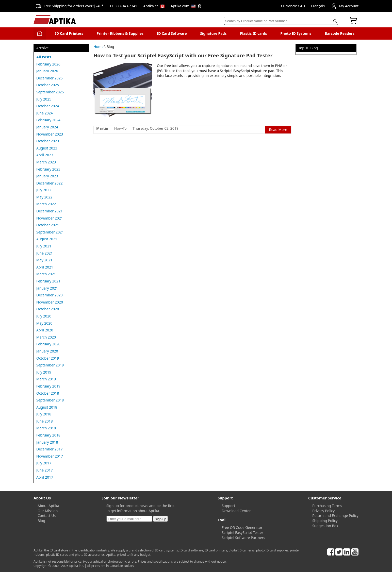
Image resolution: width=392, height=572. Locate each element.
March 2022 (46, 204)
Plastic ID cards (253, 33)
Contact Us (47, 516)
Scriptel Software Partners (243, 538)
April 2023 (45, 155)
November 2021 (50, 218)
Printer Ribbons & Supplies (120, 33)
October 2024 (48, 106)
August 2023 (47, 148)
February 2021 (48, 281)
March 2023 (46, 162)
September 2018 (50, 400)
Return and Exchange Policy (335, 516)
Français (318, 6)
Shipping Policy (325, 521)
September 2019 (50, 365)
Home (99, 47)
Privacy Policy (323, 511)
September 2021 (50, 232)
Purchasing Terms (327, 506)
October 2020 (48, 309)
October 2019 (48, 358)
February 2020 (48, 344)
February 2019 (48, 386)
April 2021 (45, 267)
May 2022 (44, 197)
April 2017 (45, 477)
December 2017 (50, 449)
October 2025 (48, 85)
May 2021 (44, 260)
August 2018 (47, 407)
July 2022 (44, 190)
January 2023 (47, 176)
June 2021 (45, 253)
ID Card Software (172, 33)
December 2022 (50, 183)
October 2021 (48, 225)
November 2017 (50, 456)
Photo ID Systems (296, 33)
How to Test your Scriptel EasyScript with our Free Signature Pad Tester (183, 55)
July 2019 (44, 372)
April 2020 (45, 330)
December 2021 (50, 211)
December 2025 (50, 78)
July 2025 (44, 99)
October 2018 (48, 393)
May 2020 (44, 323)
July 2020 (44, 316)
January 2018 (47, 442)
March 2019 (46, 379)
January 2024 (47, 127)
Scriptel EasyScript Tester (242, 533)
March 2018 (46, 428)
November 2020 (50, 302)
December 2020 (50, 295)
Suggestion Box (325, 526)
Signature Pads (213, 33)
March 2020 (46, 337)
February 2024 (48, 120)
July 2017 (44, 463)
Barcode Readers (340, 33)
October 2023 (48, 141)
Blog (41, 521)
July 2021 (44, 246)
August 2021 (47, 239)
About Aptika (48, 506)
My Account (345, 6)
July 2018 (44, 414)
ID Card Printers (69, 33)
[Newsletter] (129, 519)
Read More (278, 130)
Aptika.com (186, 6)
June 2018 (45, 421)
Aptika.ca (154, 6)
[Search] (281, 21)
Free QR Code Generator (242, 527)
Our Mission (48, 511)
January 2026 (47, 71)
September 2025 (50, 92)
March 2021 (46, 274)
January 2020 (47, 351)
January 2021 (47, 288)
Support (228, 506)
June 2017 (45, 470)
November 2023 (50, 134)
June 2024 (45, 113)
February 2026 (48, 64)
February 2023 (48, 169)
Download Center (236, 511)
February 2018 (48, 435)
